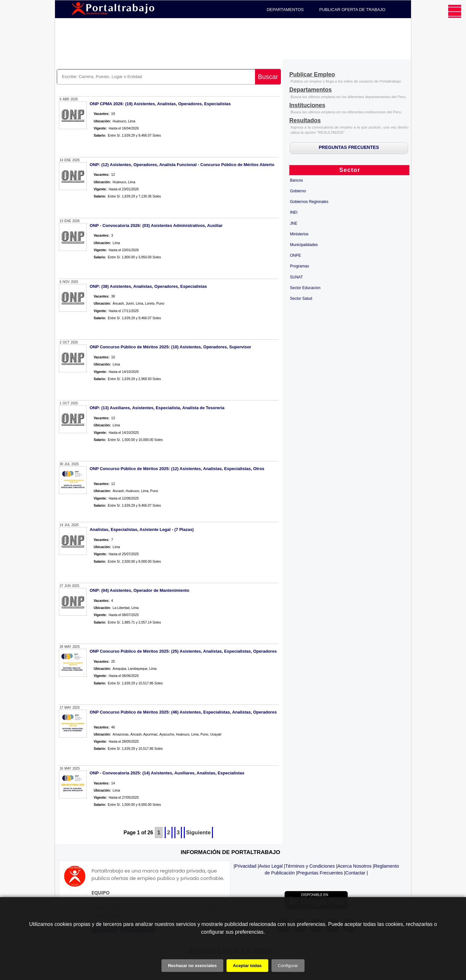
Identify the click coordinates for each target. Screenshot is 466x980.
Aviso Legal (271, 866)
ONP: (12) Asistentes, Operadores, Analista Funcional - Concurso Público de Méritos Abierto (182, 165)
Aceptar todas (247, 966)
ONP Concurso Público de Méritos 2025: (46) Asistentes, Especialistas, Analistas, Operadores (183, 712)
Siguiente (198, 833)
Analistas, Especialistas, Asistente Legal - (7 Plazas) (142, 529)
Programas (300, 266)
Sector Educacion (305, 288)
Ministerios (299, 234)
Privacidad (246, 866)
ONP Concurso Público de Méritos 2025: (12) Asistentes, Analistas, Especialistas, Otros (177, 469)
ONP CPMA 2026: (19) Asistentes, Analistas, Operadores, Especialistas (160, 104)
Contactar (355, 873)
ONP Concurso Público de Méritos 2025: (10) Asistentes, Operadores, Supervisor (170, 347)
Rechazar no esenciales (192, 966)
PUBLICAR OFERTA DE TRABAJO (352, 10)
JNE (294, 223)
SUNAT (296, 277)
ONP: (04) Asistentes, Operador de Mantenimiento (139, 590)
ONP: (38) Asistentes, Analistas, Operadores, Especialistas (148, 286)
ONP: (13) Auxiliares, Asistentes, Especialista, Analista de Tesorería (157, 408)
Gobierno (298, 191)
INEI (294, 212)
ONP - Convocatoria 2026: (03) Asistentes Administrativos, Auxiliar (156, 225)
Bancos (296, 180)
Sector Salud (301, 299)
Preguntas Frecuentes (320, 873)
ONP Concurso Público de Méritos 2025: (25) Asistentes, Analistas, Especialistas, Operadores (183, 651)
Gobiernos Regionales (309, 202)
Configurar (288, 966)
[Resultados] (305, 121)
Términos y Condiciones (310, 866)
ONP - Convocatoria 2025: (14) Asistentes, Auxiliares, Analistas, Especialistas (167, 773)
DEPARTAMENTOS (285, 10)
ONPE (295, 255)
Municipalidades (304, 245)
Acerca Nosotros (354, 866)
